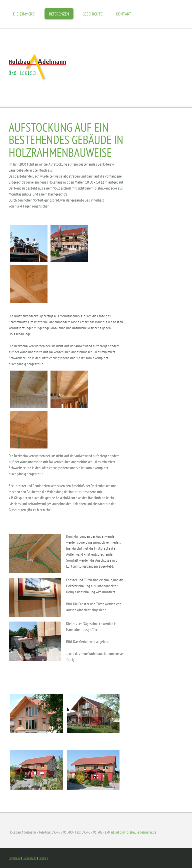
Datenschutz (30, 858)
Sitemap (43, 858)
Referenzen (59, 14)
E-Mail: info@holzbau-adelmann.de (131, 832)
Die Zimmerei (24, 14)
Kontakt (124, 14)
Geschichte (92, 14)
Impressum (15, 858)
